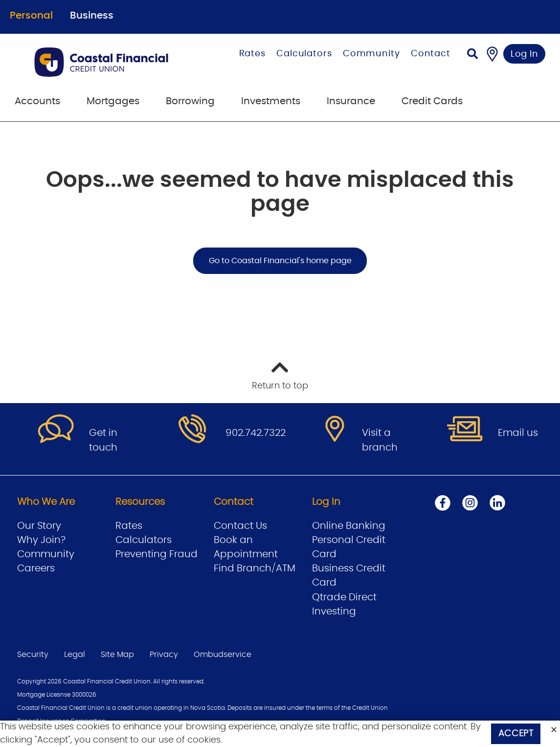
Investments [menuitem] (271, 101)
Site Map (117, 655)
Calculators (304, 54)
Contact (431, 54)
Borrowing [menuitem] (190, 101)
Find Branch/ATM (255, 568)
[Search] (472, 55)
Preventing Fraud (157, 554)
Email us (518, 433)
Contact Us (240, 526)
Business (92, 16)
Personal (31, 16)
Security (33, 655)
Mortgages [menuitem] (113, 101)
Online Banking (349, 526)
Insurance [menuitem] (351, 101)
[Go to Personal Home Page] (112, 62)
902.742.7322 (256, 433)
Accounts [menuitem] (37, 101)
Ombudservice (223, 655)
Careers (36, 568)
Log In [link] (525, 54)
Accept (516, 734)
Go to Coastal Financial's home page (280, 261)
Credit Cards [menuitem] (432, 101)
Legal (75, 655)
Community (371, 54)
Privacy (164, 655)
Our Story (39, 526)
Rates (253, 54)
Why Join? (41, 540)
